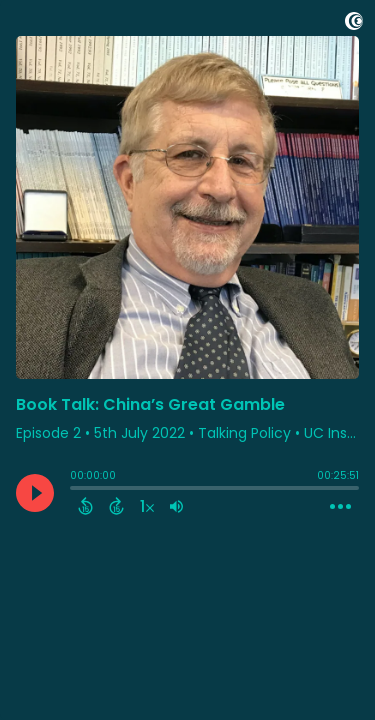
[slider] (75, 490)
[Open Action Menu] (340, 507)
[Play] (35, 493)
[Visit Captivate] (354, 24)
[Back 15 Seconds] (85, 506)
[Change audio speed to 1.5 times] (147, 506)
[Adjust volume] (176, 506)
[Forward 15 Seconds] (116, 506)
